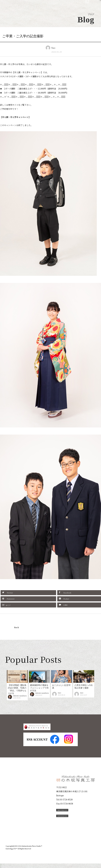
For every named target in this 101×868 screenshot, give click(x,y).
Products (12, 799)
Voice (10, 824)
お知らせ (75, 845)
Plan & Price (15, 783)
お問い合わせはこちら (73, 827)
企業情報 (65, 845)
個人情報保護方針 (89, 845)
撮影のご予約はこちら (73, 817)
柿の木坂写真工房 (20, 4)
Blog (9, 832)
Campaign (13, 815)
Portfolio (12, 807)
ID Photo (12, 791)
